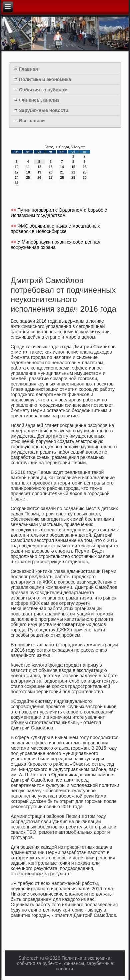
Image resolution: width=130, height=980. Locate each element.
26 (39, 178)
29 (73, 178)
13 (50, 167)
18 (28, 172)
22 (73, 172)
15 (73, 167)
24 (16, 178)
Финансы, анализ (39, 100)
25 (28, 178)
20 (50, 172)
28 (62, 178)
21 (62, 172)
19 (39, 172)
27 (50, 178)
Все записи (32, 121)
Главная (28, 69)
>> (14, 210)
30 (84, 178)
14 (62, 167)
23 (84, 172)
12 (39, 167)
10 (16, 167)
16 (84, 167)
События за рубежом (43, 90)
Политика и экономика (45, 79)
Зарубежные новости (44, 110)
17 (16, 172)
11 (28, 167)
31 (16, 183)
